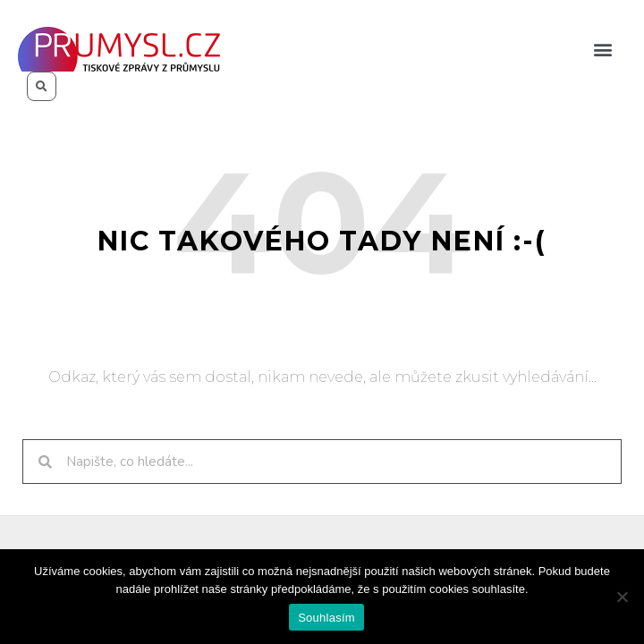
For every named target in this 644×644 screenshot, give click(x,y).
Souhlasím (326, 618)
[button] (602, 50)
